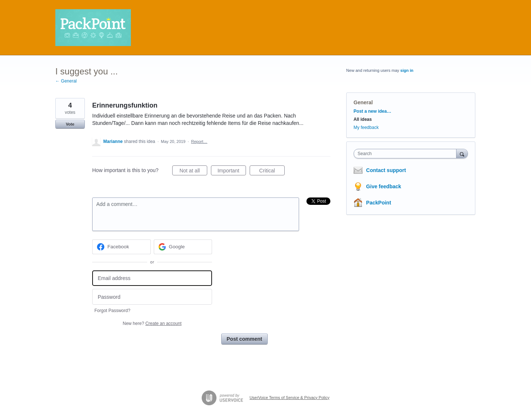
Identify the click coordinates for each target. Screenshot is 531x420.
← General (66, 81)
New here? (152, 323)
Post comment (244, 339)
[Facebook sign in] (122, 247)
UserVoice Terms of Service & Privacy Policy (290, 398)
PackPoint (379, 203)
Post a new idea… (372, 111)
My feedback (366, 127)
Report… (199, 141)
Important (232, 172)
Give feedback (384, 186)
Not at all (193, 172)
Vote (70, 124)
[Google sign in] (183, 247)
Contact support (386, 170)
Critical (272, 172)
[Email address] (152, 278)
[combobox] (407, 154)
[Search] (462, 153)
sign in (407, 70)
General (363, 102)
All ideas (363, 119)
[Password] (152, 297)
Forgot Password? (112, 311)
